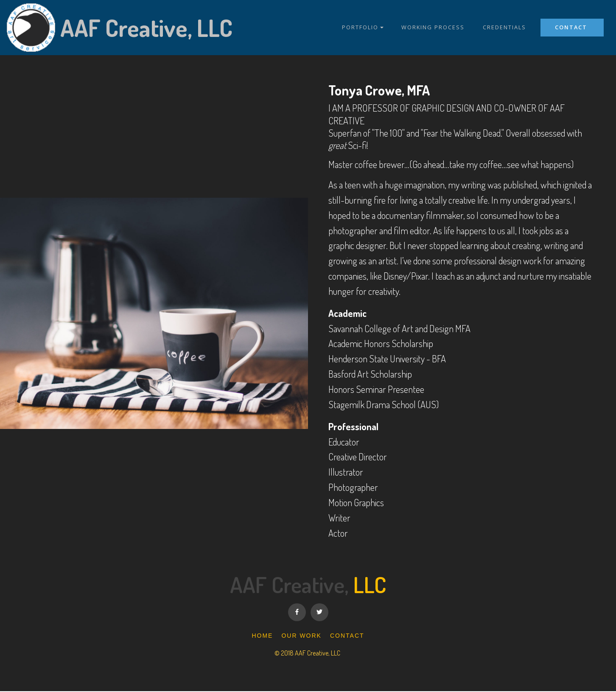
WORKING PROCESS (433, 27)
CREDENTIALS (504, 27)
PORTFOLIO (360, 27)
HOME (262, 637)
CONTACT (572, 27)
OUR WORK (301, 637)
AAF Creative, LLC (146, 27)
